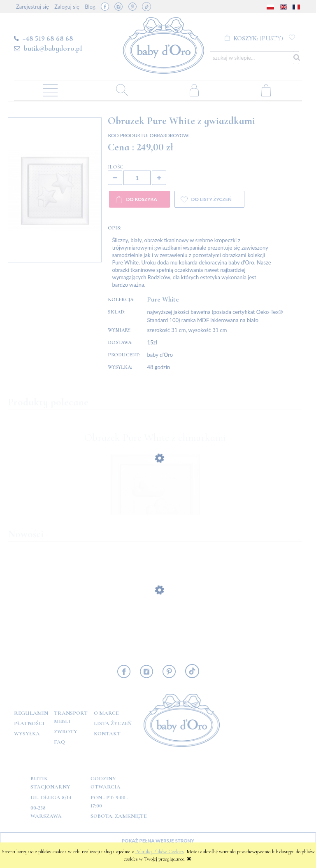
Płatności (29, 723)
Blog (90, 7)
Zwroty (66, 732)
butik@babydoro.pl (53, 48)
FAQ (59, 742)
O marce (106, 713)
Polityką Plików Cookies (159, 852)
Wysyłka (27, 734)
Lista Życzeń (113, 723)
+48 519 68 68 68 (48, 38)
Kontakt (107, 734)
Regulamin (31, 713)
